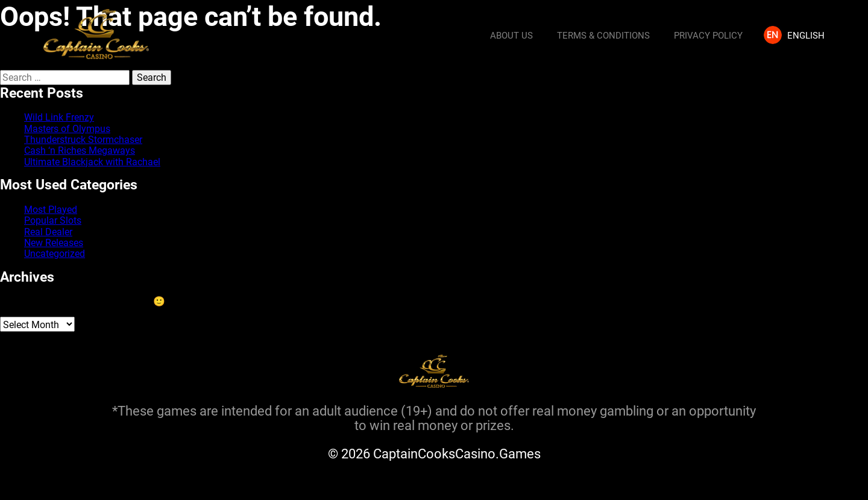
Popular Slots (53, 220)
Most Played (51, 209)
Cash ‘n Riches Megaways (80, 150)
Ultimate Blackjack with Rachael (92, 161)
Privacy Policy (708, 35)
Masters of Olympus (67, 128)
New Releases (54, 242)
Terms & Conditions (603, 35)
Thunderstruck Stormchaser (83, 139)
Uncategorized (55, 253)
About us (511, 35)
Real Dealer (48, 231)
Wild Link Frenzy (59, 117)
